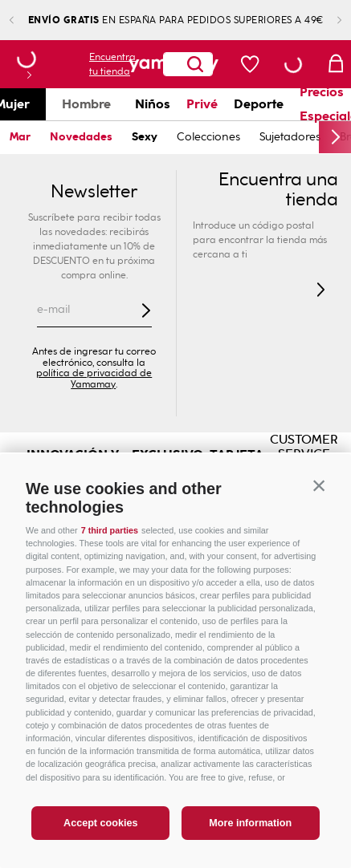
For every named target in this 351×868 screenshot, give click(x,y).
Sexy (145, 137)
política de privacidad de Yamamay (94, 379)
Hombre (86, 104)
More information (250, 823)
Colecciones (208, 137)
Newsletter (94, 192)
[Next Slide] (327, 20)
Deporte (259, 104)
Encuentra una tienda (278, 190)
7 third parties (110, 530)
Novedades (81, 137)
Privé (202, 104)
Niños (153, 104)
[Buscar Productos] (149, 64)
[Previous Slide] (24, 20)
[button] (319, 486)
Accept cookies (100, 823)
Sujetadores (290, 137)
